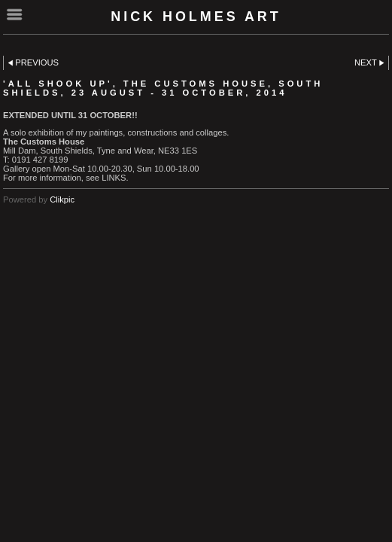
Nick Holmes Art (196, 17)
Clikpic (62, 199)
